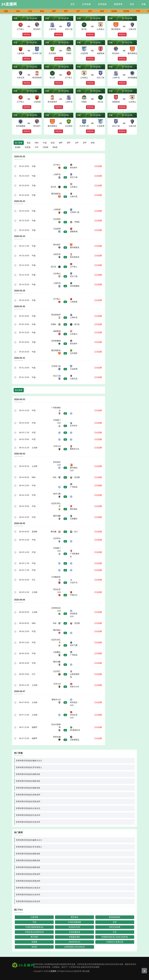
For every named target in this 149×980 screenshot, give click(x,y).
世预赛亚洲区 (74, 937)
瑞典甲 (35, 727)
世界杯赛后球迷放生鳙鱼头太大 (29, 761)
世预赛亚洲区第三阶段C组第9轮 (115, 937)
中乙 (34, 580)
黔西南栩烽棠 (115, 917)
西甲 (66, 11)
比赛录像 (34, 917)
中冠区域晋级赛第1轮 (34, 927)
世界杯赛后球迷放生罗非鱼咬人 (29, 767)
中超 (30, 11)
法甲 (78, 11)
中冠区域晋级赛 (74, 922)
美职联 (34, 947)
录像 (144, 4)
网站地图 (86, 971)
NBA (18, 11)
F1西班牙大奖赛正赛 (115, 942)
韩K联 (55, 147)
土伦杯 (35, 448)
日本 (115, 932)
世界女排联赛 (115, 927)
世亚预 (126, 11)
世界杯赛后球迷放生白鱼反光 (28, 808)
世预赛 (34, 942)
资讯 (132, 4)
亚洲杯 (114, 11)
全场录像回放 (74, 932)
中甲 (138, 11)
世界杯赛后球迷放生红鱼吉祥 (28, 815)
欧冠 (42, 11)
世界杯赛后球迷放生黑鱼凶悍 (28, 795)
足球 (115, 922)
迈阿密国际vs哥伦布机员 (74, 947)
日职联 (46, 147)
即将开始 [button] (27, 35)
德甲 (54, 11)
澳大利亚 (34, 937)
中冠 (34, 410)
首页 (73, 4)
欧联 (102, 11)
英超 (6, 11)
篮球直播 (102, 4)
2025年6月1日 (75, 942)
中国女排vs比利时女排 (34, 932)
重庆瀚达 (74, 917)
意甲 (90, 11)
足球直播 (86, 4)
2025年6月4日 (75, 927)
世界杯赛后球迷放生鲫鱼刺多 (28, 774)
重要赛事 (118, 4)
